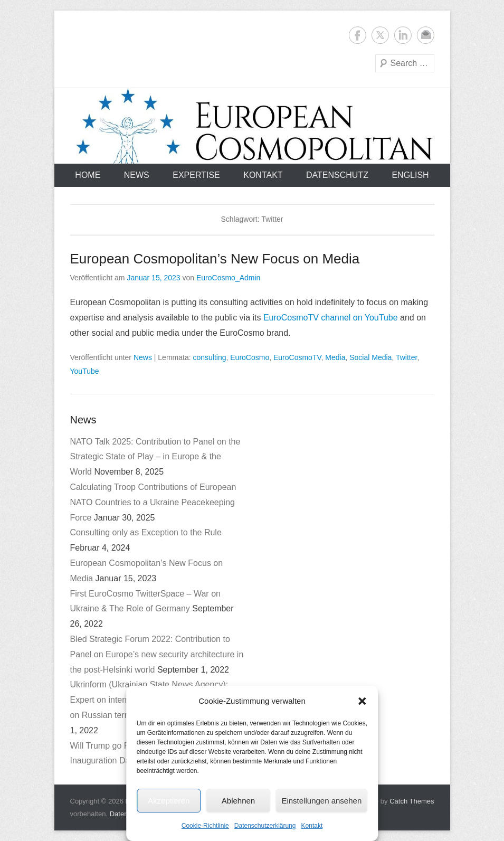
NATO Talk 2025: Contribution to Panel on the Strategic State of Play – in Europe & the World (155, 457)
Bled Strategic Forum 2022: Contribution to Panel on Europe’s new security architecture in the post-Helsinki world (157, 654)
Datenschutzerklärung (265, 826)
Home (88, 175)
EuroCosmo (250, 357)
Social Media (370, 357)
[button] (362, 701)
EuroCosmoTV (297, 357)
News (137, 175)
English (410, 175)
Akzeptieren (169, 801)
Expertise (196, 175)
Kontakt (312, 826)
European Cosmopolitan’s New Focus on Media (215, 259)
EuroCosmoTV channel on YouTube (331, 318)
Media (335, 357)
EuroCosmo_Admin (228, 278)
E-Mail (426, 35)
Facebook (358, 35)
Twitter (380, 35)
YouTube (85, 371)
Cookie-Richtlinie (205, 826)
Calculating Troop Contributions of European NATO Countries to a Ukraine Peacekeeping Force (153, 502)
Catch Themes (412, 801)
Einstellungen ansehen (321, 801)
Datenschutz (337, 175)
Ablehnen (238, 801)
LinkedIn (403, 35)
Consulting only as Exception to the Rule (146, 532)
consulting (209, 357)
